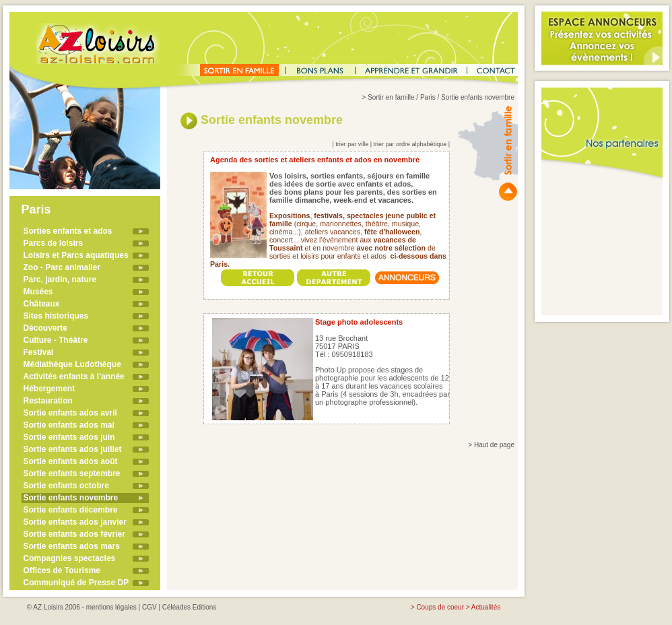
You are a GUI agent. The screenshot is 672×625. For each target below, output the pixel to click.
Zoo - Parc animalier (62, 267)
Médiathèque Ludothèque (72, 364)
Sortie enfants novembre (71, 498)
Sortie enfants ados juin (69, 437)
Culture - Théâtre (56, 340)
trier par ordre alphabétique (410, 144)
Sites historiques (56, 316)
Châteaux (42, 304)
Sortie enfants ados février (74, 534)
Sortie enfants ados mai (69, 425)
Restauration (48, 401)
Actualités (486, 607)
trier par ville (352, 144)
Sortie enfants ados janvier (75, 522)
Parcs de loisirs (54, 243)
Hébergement (49, 389)
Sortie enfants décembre (71, 510)
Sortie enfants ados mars (72, 546)
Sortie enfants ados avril (70, 413)
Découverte (45, 328)
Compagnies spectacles (70, 558)
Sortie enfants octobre (66, 486)
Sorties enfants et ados (68, 231)
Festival (39, 352)
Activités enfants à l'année (74, 376)
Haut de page (494, 445)
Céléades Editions (190, 607)
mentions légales (111, 607)
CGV (149, 607)
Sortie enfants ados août (71, 461)
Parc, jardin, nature (60, 279)
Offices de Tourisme (62, 570)
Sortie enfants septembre (72, 473)
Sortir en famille (391, 97)
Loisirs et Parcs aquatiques (76, 255)
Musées (38, 292)
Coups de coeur (440, 607)
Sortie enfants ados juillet (73, 449)
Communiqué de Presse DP (76, 583)
